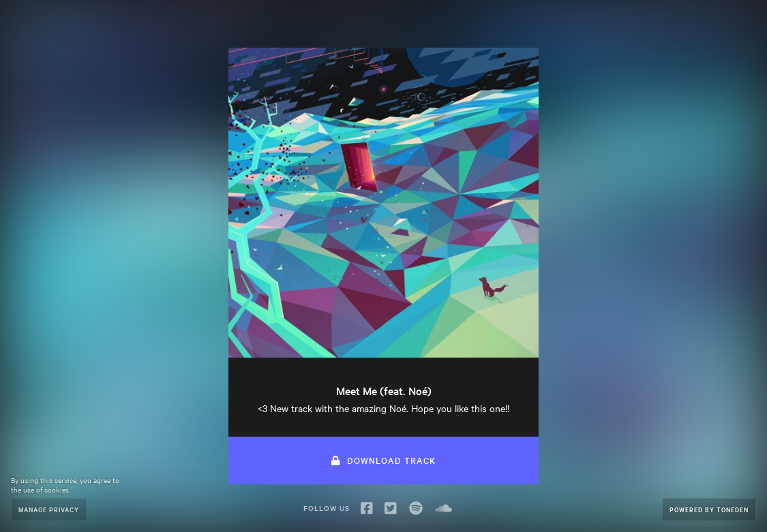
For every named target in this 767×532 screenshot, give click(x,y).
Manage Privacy (49, 509)
